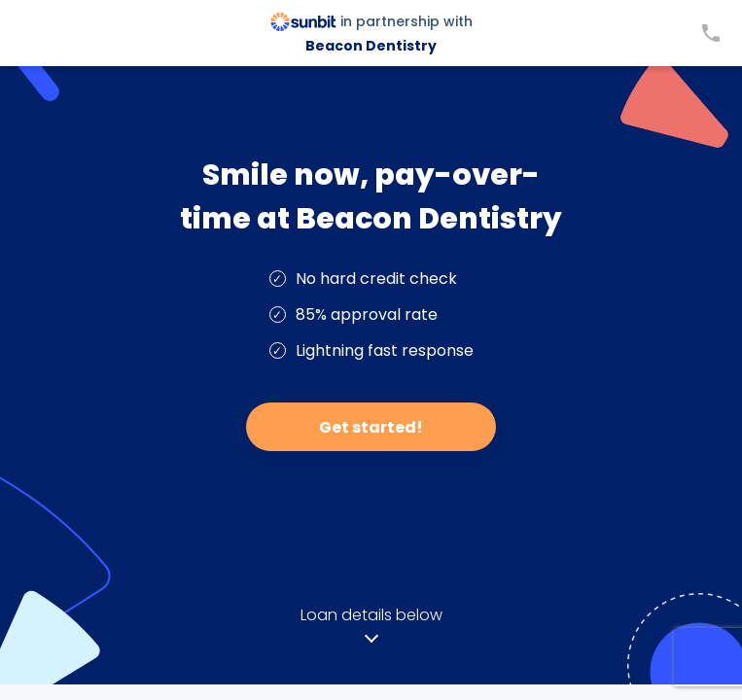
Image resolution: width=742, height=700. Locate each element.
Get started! (371, 427)
